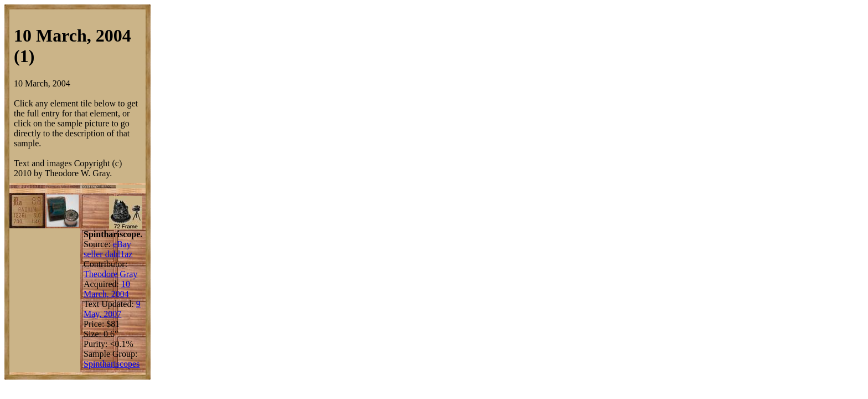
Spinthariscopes (112, 364)
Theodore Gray (110, 274)
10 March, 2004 (107, 289)
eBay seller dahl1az (108, 249)
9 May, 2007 (112, 309)
